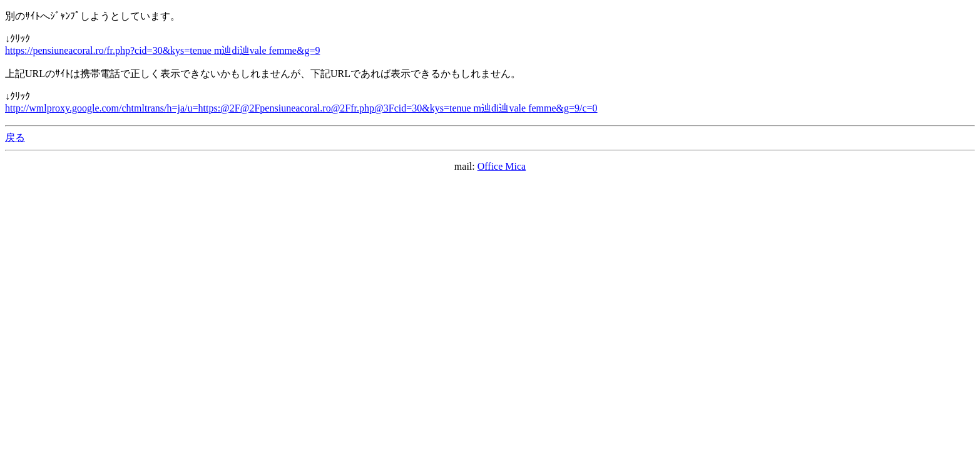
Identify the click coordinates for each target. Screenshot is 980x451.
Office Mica (502, 166)
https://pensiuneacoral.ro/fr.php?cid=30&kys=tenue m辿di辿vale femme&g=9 (162, 50)
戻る (15, 137)
